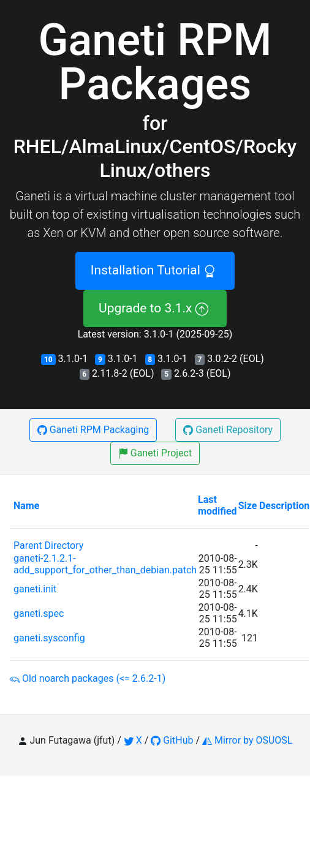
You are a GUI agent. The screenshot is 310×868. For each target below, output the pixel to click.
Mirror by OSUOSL (247, 740)
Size (248, 506)
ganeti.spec (39, 613)
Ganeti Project (155, 453)
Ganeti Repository (228, 430)
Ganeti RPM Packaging (93, 430)
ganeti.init (35, 589)
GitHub (172, 740)
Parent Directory (48, 545)
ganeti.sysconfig (49, 638)
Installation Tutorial (155, 270)
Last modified (217, 505)
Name (26, 506)
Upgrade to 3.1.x (155, 308)
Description (284, 506)
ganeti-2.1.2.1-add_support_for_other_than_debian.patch (105, 564)
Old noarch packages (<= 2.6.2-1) (87, 678)
